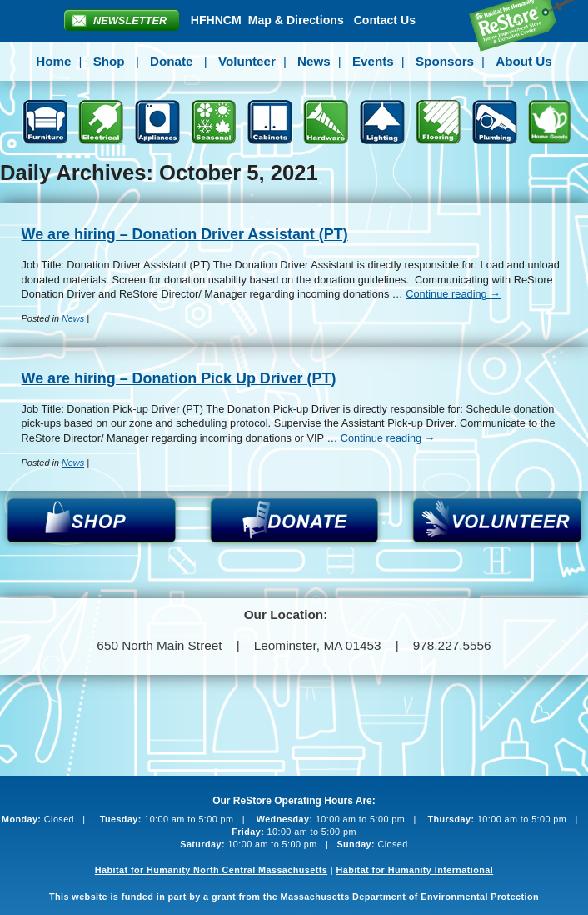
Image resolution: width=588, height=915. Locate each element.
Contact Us (385, 20)
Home (53, 61)
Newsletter (130, 20)
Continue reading (453, 294)
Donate (171, 61)
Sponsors (445, 61)
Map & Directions (296, 20)
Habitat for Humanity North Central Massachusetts (211, 870)
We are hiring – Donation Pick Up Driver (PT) (179, 378)
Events (373, 61)
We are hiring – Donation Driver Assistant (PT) (185, 234)
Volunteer (247, 61)
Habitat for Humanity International (414, 870)
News (314, 61)
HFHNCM (216, 20)
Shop (109, 61)
